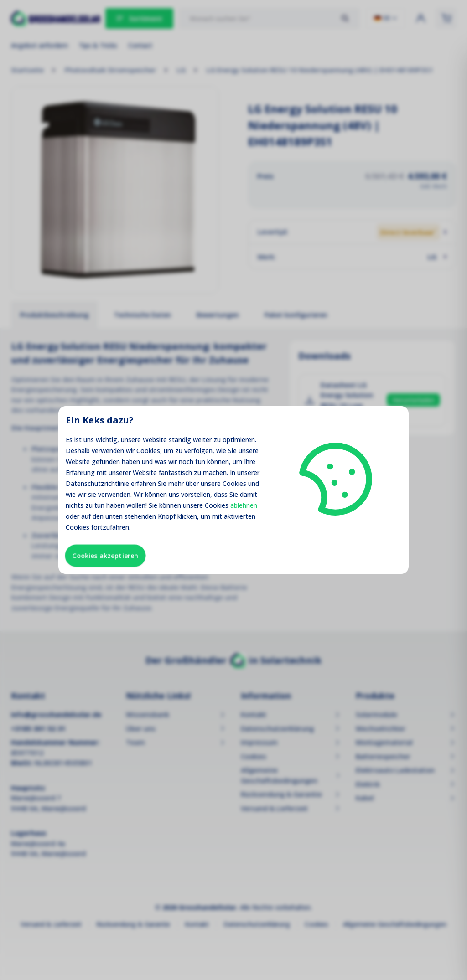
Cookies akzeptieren (105, 555)
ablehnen (244, 505)
